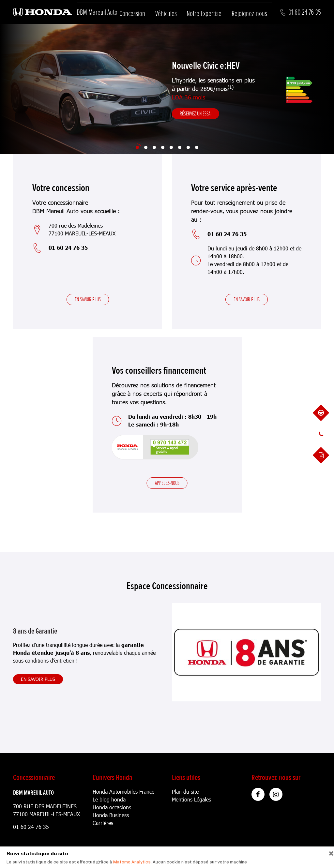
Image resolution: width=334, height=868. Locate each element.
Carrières (103, 823)
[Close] (329, 852)
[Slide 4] (163, 147)
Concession (132, 14)
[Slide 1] (137, 147)
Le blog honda (109, 799)
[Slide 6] (180, 147)
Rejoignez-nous (249, 14)
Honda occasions (112, 807)
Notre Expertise (204, 14)
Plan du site (185, 792)
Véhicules (166, 14)
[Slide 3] (154, 147)
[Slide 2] (146, 147)
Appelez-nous (167, 483)
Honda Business (111, 815)
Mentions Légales (191, 799)
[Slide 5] (171, 147)
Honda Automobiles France (123, 792)
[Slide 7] (188, 147)
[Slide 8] (197, 147)
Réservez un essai (196, 113)
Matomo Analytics (132, 862)
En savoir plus (88, 299)
